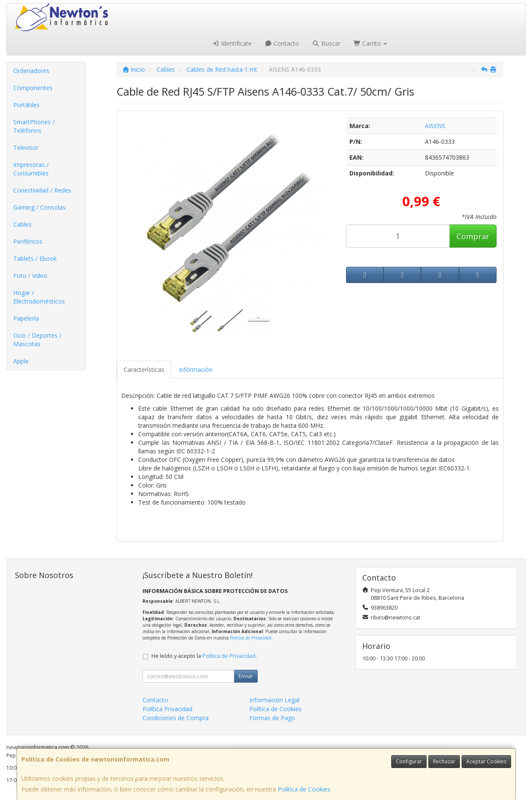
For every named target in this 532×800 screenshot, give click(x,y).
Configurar (409, 761)
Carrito (370, 43)
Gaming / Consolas (39, 207)
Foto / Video (30, 276)
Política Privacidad (167, 709)
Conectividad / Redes (42, 190)
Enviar (246, 676)
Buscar (326, 43)
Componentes (33, 88)
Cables (22, 224)
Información (196, 369)
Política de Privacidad (251, 638)
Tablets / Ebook (35, 258)
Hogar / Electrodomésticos (39, 297)
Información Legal (274, 700)
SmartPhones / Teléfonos (34, 126)
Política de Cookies (304, 789)
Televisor (26, 147)
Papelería (26, 318)
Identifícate (232, 43)
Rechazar (444, 761)
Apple (21, 361)
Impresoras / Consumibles (31, 169)
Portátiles (26, 105)
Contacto (282, 43)
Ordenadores (31, 71)
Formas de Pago (272, 718)
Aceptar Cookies (486, 761)
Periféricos (28, 241)
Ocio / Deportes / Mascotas (37, 340)
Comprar (473, 236)
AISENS (435, 126)
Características (144, 369)
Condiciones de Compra (176, 718)
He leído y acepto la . (204, 656)
